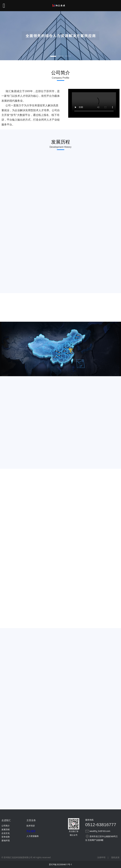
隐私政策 (115, 857)
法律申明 (101, 857)
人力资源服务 (33, 836)
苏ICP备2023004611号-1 (60, 864)
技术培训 (31, 826)
